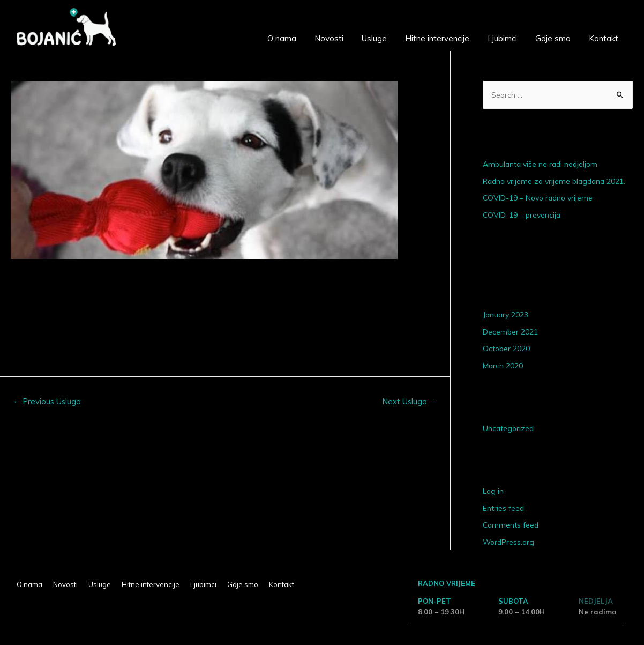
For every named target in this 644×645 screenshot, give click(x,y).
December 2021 (510, 332)
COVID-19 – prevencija (522, 215)
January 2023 (506, 315)
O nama (282, 38)
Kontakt (604, 38)
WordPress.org (510, 542)
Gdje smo (553, 38)
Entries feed (504, 508)
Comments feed (511, 525)
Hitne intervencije (437, 38)
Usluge (374, 38)
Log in (493, 491)
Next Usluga (410, 401)
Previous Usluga (47, 401)
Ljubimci (502, 38)
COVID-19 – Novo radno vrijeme (539, 198)
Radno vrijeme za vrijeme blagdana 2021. (556, 181)
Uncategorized (509, 428)
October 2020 (507, 349)
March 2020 (503, 366)
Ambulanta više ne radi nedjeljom (542, 165)
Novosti (329, 38)
